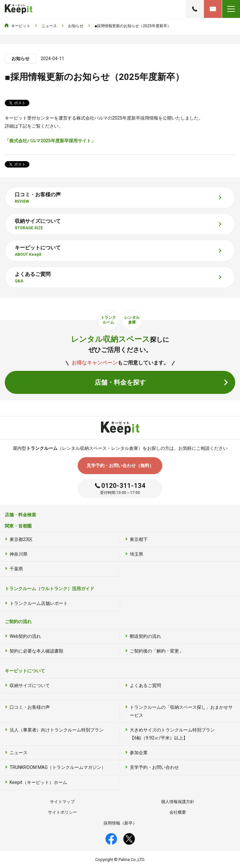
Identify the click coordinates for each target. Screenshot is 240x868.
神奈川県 (19, 554)
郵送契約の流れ (145, 636)
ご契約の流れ (18, 622)
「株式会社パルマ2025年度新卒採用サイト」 (50, 141)
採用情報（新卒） (120, 823)
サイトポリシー (62, 812)
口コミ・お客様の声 (30, 707)
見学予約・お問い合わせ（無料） (120, 465)
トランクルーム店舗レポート (39, 603)
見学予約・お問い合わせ (213, 9)
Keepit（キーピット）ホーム (38, 782)
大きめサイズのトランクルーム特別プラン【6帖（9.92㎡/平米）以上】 (172, 734)
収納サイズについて (30, 685)
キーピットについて (25, 671)
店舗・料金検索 (20, 515)
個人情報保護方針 (178, 802)
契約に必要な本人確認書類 (36, 651)
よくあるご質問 (145, 685)
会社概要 (178, 812)
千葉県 (16, 569)
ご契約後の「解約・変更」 (157, 651)
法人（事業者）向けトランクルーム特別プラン (57, 730)
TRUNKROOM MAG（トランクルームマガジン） (58, 767)
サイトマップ (62, 802)
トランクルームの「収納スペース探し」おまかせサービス (181, 711)
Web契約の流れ (25, 636)
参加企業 (139, 753)
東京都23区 (21, 539)
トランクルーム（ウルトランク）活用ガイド (50, 589)
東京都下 (139, 539)
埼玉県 (136, 554)
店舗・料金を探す (120, 382)
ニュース (19, 753)
